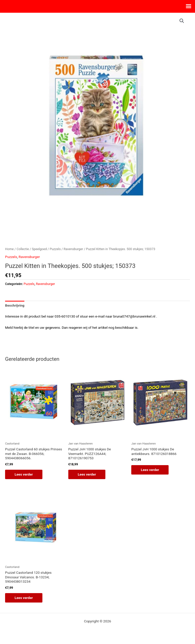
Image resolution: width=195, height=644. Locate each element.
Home (9, 249)
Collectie (23, 249)
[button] (182, 21)
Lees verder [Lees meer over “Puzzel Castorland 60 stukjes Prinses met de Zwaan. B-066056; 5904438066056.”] (24, 474)
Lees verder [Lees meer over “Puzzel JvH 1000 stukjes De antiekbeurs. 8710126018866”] (151, 470)
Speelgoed (39, 249)
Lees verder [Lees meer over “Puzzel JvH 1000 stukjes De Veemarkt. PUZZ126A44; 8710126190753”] (88, 474)
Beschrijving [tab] (15, 305)
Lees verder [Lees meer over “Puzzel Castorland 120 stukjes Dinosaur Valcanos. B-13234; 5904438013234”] (24, 598)
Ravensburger (74, 249)
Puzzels (55, 249)
